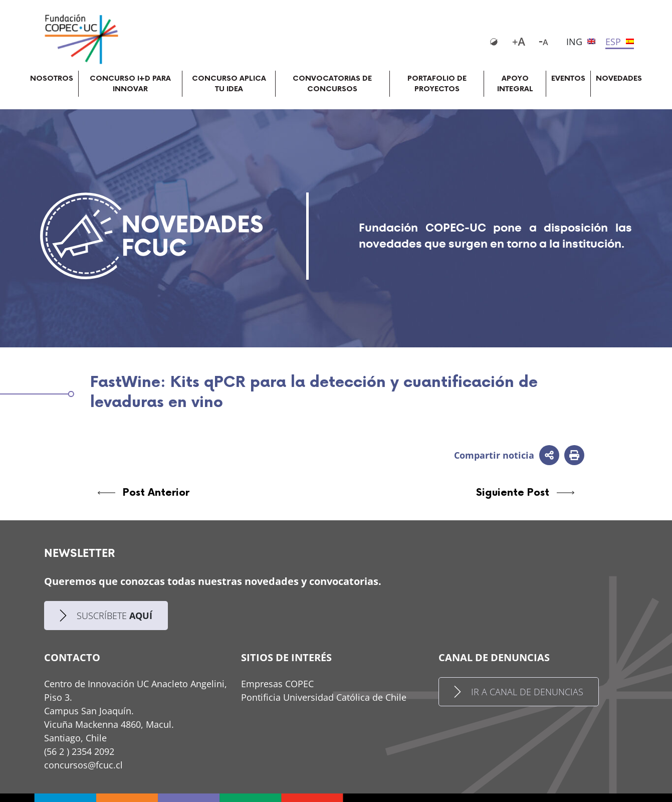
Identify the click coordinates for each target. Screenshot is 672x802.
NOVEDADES (619, 78)
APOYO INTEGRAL (515, 84)
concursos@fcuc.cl (83, 765)
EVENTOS (568, 78)
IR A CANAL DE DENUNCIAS (519, 692)
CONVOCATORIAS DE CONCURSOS (332, 84)
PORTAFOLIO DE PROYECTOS (437, 84)
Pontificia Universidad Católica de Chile (324, 697)
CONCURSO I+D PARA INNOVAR (130, 84)
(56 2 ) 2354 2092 (79, 751)
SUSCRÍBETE (106, 616)
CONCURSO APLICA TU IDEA (229, 84)
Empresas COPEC (277, 684)
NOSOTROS (52, 78)
